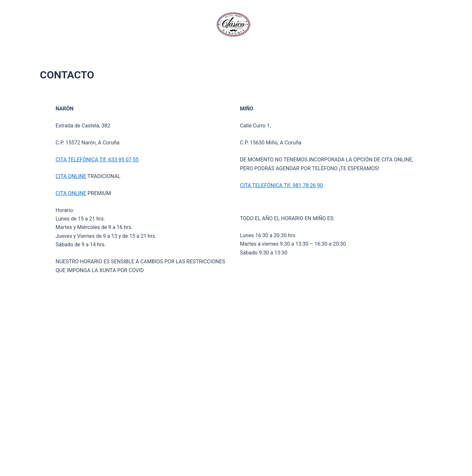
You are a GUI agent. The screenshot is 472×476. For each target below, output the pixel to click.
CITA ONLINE (71, 176)
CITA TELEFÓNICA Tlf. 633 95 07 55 (97, 160)
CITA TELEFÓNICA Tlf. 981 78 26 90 (281, 185)
